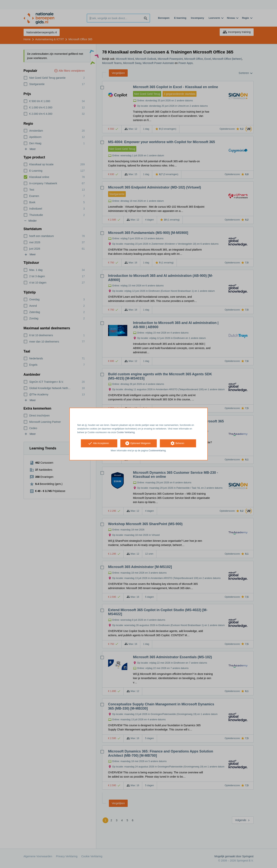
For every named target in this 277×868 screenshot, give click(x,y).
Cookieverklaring (157, 451)
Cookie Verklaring (126, 432)
